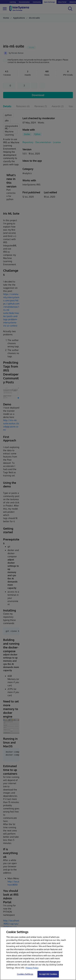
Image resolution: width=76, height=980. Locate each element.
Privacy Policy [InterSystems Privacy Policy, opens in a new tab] (32, 968)
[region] (38, 953)
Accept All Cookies (48, 974)
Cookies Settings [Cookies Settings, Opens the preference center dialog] (25, 974)
